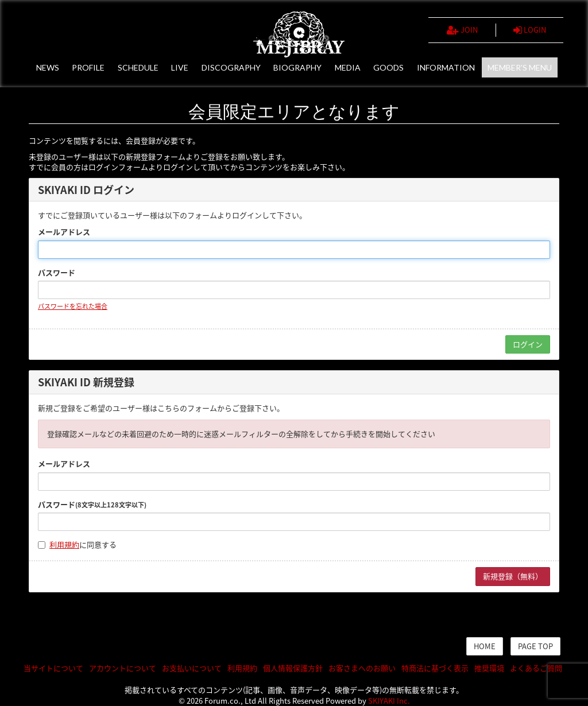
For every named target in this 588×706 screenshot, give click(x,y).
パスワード (57, 273)
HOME (485, 646)
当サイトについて (53, 668)
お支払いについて (192, 668)
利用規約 (64, 544)
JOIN (462, 30)
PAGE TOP (535, 646)
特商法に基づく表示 (435, 668)
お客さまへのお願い (362, 668)
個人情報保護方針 (293, 668)
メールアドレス (64, 232)
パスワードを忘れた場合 (73, 306)
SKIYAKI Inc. (389, 701)
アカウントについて (123, 668)
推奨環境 (489, 668)
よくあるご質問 (536, 668)
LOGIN (530, 30)
